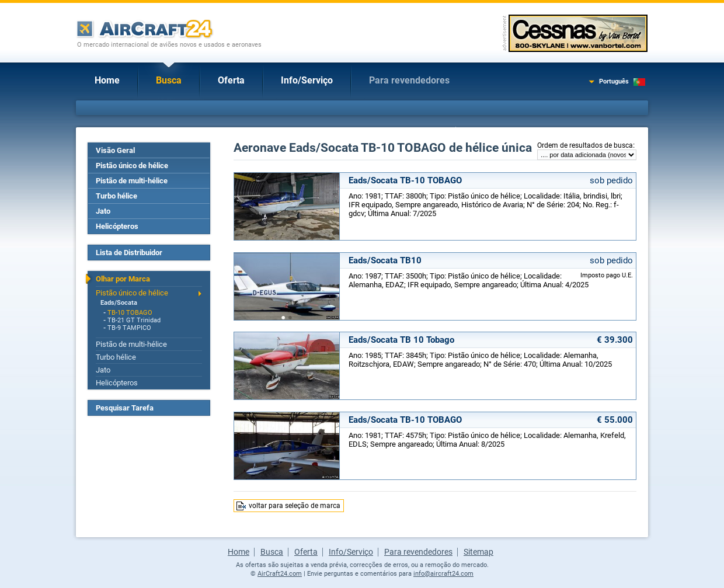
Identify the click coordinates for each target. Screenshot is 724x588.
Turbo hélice (116, 196)
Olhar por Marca (123, 279)
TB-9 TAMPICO (129, 328)
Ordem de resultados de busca (585, 145)
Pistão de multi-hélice (132, 181)
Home (107, 80)
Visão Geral (115, 150)
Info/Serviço (307, 80)
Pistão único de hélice (132, 166)
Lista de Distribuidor (129, 253)
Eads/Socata (119, 303)
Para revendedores (409, 80)
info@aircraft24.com (443, 574)
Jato (103, 211)
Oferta (231, 80)
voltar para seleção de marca (295, 506)
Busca (169, 80)
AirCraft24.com (280, 574)
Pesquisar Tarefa (125, 408)
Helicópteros (117, 226)
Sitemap (478, 552)
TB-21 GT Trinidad (134, 320)
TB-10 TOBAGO (130, 313)
